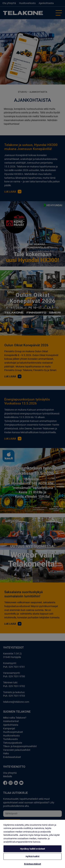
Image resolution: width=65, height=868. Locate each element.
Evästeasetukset (33, 864)
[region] (32, 844)
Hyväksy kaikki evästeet (33, 849)
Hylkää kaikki (32, 856)
